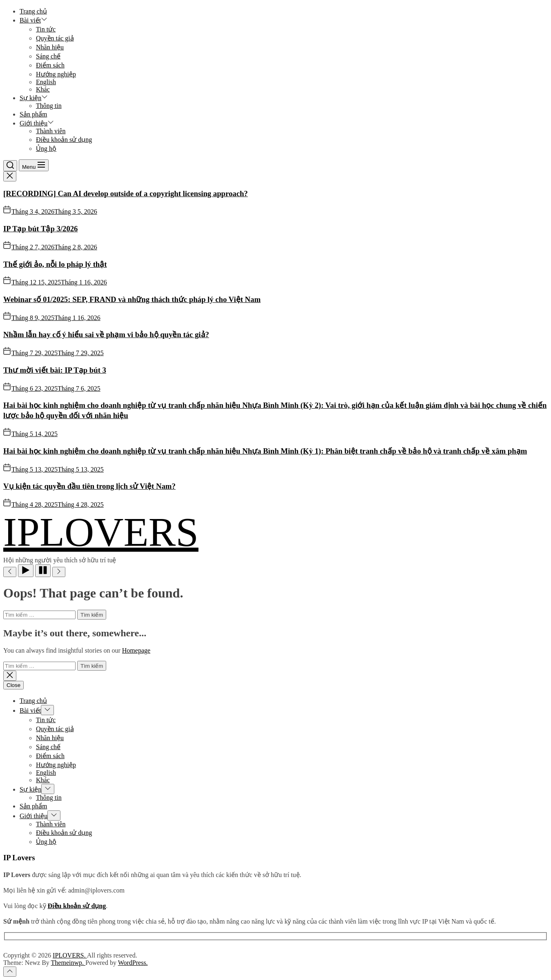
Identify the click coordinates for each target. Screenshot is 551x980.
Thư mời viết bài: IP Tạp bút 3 (55, 370)
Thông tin (49, 106)
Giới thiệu (37, 123)
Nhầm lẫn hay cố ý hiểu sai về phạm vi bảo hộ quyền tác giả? (106, 334)
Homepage (136, 650)
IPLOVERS (101, 532)
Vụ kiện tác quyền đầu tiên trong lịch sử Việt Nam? (89, 486)
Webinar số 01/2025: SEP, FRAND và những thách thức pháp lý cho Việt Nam (132, 299)
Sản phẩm (33, 114)
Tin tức (46, 29)
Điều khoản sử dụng (64, 140)
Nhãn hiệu (50, 47)
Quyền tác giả (55, 38)
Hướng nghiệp (56, 74)
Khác (43, 89)
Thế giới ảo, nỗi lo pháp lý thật (55, 264)
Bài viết (33, 20)
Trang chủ (33, 11)
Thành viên (51, 131)
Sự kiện (34, 98)
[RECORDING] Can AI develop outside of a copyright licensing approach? (126, 194)
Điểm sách (50, 65)
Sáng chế (48, 56)
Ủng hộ (46, 149)
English (46, 82)
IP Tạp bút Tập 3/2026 (40, 229)
